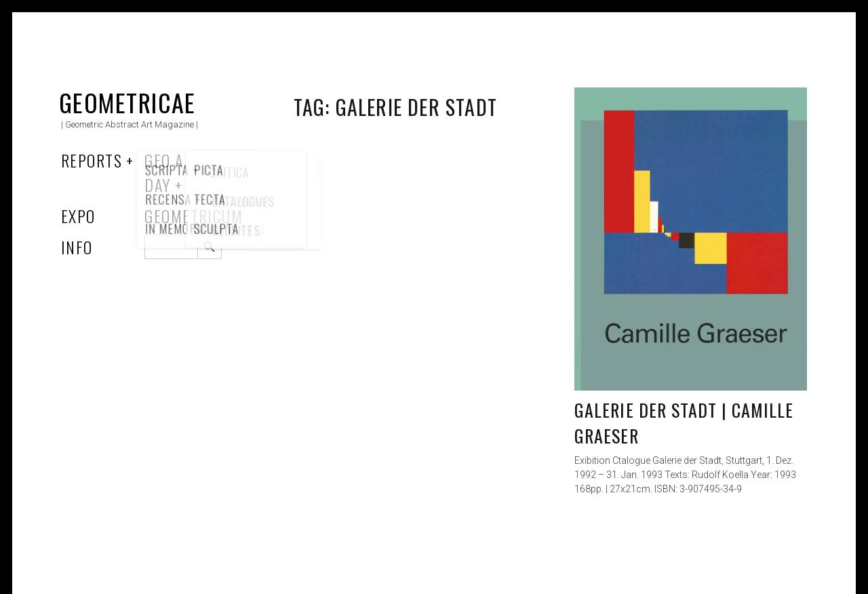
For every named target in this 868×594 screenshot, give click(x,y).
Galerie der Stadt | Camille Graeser (684, 423)
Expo (78, 216)
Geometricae (127, 102)
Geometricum (194, 216)
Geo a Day (164, 172)
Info (77, 247)
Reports (92, 160)
